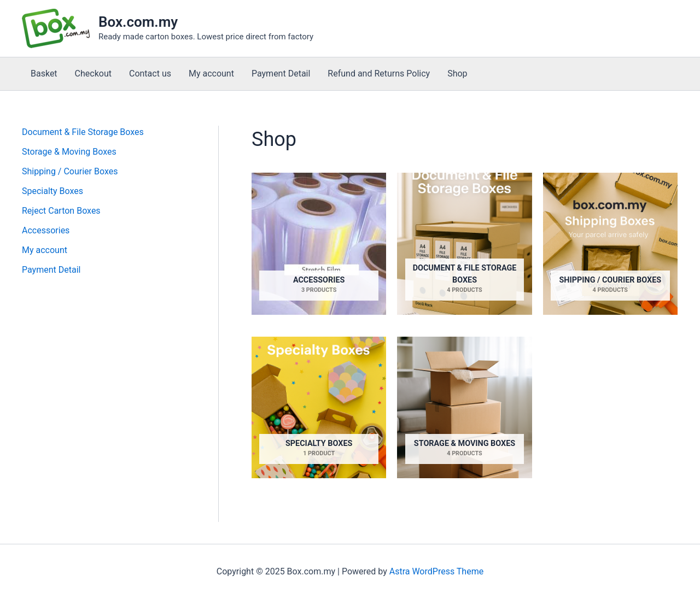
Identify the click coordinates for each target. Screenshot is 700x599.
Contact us (150, 74)
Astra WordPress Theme (436, 571)
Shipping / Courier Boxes (70, 171)
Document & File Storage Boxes (83, 132)
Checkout (93, 74)
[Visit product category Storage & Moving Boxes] (464, 407)
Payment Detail (281, 74)
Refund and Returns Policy (379, 74)
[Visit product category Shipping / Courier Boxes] (610, 243)
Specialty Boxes (52, 191)
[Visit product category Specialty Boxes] (319, 407)
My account (211, 74)
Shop (457, 74)
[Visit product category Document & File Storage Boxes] (464, 243)
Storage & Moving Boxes (69, 152)
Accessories (46, 230)
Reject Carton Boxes (61, 211)
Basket (44, 74)
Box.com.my (138, 22)
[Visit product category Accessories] (319, 243)
